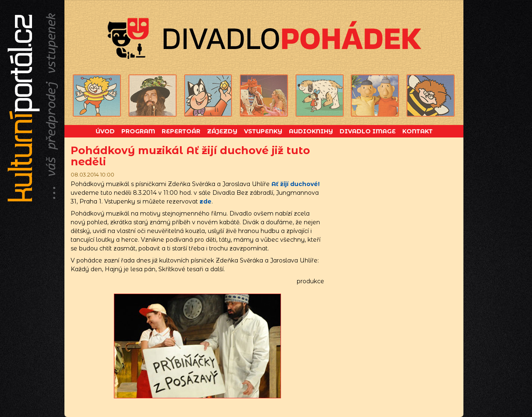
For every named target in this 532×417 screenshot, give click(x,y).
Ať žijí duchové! (296, 184)
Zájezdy (222, 131)
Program (138, 131)
